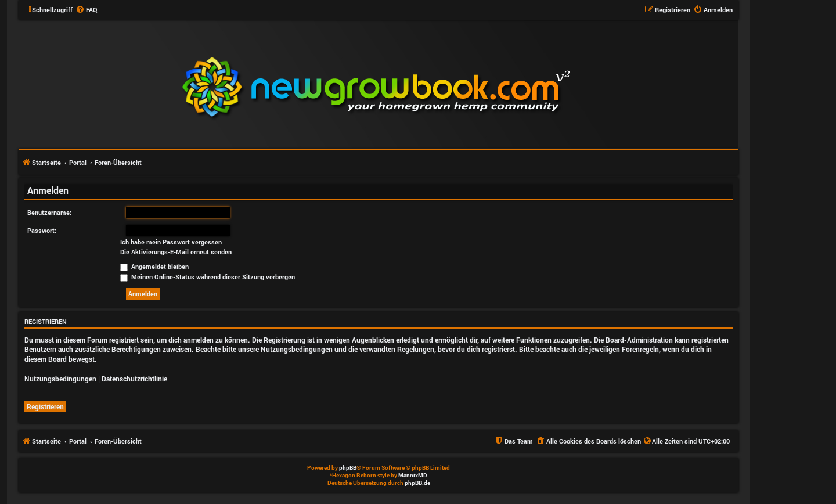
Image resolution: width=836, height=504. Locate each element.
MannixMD (413, 475)
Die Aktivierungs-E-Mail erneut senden (176, 252)
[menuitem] (87, 10)
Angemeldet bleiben (154, 266)
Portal (78, 162)
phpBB (348, 468)
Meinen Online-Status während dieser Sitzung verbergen (208, 277)
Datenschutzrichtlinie (134, 379)
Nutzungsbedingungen (60, 379)
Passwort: (42, 230)
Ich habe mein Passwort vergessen (171, 242)
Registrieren (45, 406)
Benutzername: (49, 212)
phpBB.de (417, 483)
